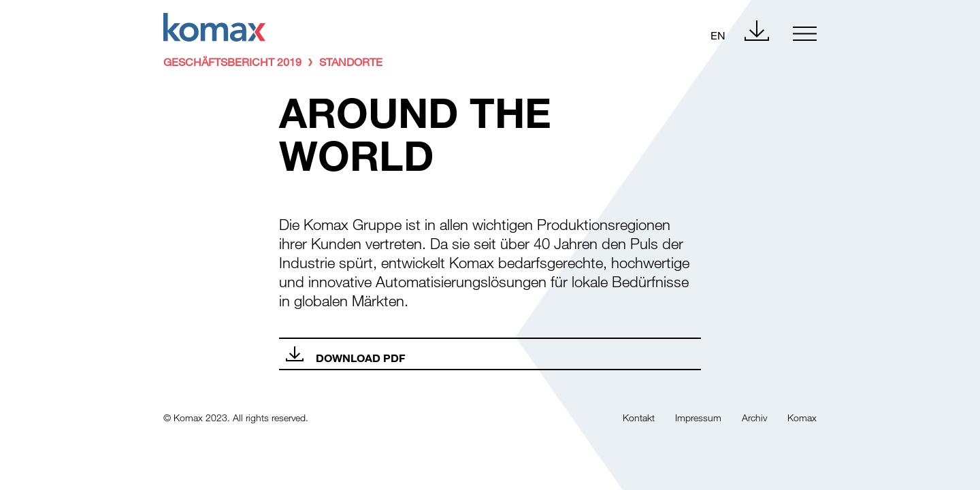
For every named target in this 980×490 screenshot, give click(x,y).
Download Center (757, 31)
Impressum (698, 418)
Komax (802, 418)
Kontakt (639, 418)
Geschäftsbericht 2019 (232, 62)
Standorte (351, 62)
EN (718, 35)
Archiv (754, 418)
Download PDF (360, 358)
